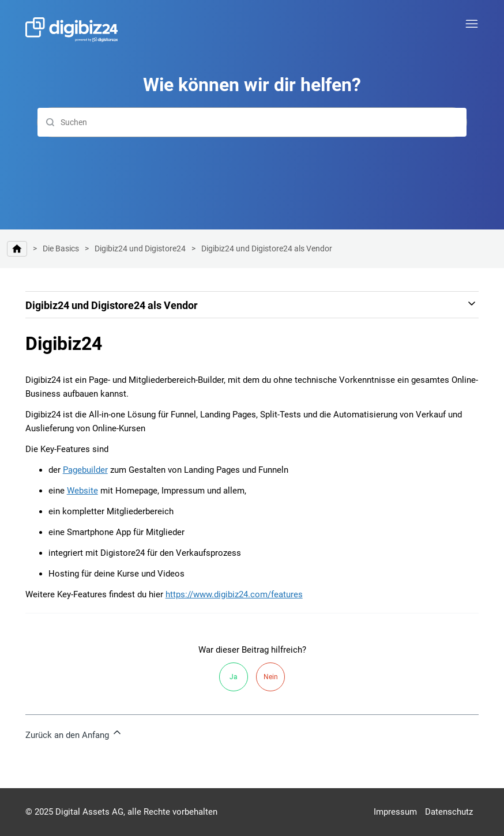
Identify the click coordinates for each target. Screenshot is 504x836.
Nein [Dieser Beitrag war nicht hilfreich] (271, 677)
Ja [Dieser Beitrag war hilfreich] (234, 677)
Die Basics (61, 248)
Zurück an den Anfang (74, 733)
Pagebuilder (85, 470)
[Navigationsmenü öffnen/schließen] (472, 24)
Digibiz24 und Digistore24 (140, 248)
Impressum (395, 812)
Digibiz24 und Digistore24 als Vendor (267, 248)
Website (82, 491)
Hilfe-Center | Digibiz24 (17, 249)
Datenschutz (449, 812)
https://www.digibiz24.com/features (234, 594)
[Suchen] (252, 122)
